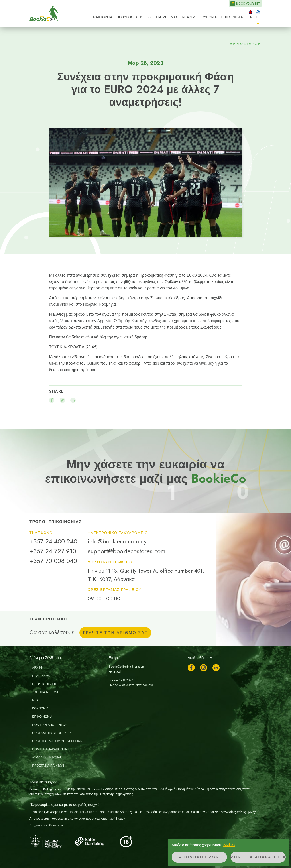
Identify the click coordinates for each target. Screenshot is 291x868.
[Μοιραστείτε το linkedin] (73, 400)
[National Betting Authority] (52, 842)
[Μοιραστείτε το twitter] (62, 400)
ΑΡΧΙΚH (38, 667)
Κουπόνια (208, 17)
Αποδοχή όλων (199, 857)
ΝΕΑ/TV (189, 17)
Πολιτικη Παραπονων (50, 749)
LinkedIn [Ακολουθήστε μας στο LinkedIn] (216, 668)
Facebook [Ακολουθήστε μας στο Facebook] (191, 668)
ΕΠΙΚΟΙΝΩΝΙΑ (232, 17)
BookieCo (44, 13)
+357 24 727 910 (53, 551)
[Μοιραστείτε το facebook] (52, 400)
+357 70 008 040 (53, 561)
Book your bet (248, 4)
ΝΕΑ (35, 700)
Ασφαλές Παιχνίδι (46, 757)
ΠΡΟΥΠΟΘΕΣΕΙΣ (130, 17)
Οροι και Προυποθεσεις (52, 733)
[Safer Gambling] (96, 842)
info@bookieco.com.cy (117, 541)
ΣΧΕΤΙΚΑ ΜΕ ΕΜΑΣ (163, 17)
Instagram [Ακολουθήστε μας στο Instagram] (204, 668)
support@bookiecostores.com (127, 551)
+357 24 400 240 (53, 541)
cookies (229, 845)
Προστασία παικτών (48, 766)
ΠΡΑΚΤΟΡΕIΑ (102, 17)
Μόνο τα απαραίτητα (258, 857)
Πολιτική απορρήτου (50, 725)
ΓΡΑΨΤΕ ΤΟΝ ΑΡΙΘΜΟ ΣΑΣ (115, 633)
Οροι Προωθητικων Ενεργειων (57, 741)
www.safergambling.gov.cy (238, 812)
